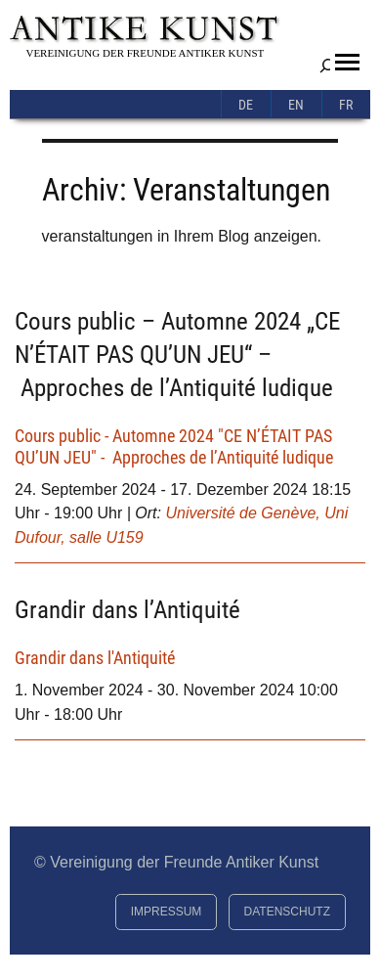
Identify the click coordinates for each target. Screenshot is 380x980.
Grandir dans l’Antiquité (127, 609)
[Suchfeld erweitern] (327, 66)
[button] (347, 62)
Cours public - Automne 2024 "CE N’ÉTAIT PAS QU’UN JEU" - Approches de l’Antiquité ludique (174, 446)
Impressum (167, 912)
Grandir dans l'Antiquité (95, 658)
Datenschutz (287, 912)
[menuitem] (246, 104)
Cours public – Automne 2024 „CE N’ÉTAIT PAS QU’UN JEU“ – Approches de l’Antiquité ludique (177, 354)
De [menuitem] (246, 105)
